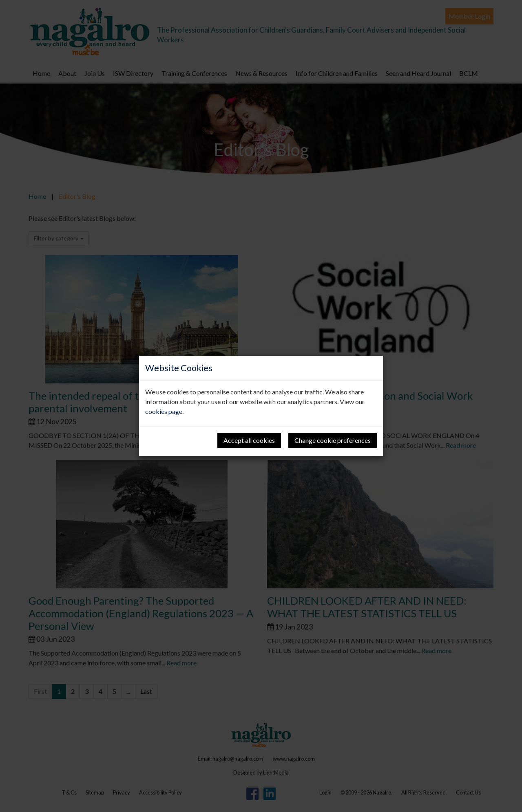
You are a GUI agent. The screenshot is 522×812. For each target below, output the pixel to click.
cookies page (164, 411)
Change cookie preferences (333, 440)
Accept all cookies (249, 440)
